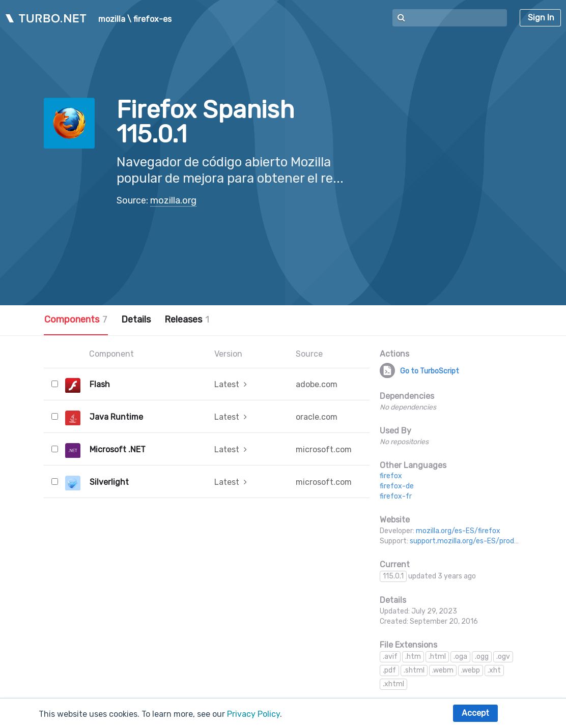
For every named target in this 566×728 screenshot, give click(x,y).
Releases (187, 319)
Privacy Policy (253, 714)
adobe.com (317, 384)
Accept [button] (475, 713)
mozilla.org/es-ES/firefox (458, 531)
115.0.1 (393, 576)
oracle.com (317, 417)
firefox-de (397, 486)
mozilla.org (173, 200)
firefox (391, 476)
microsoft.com (324, 449)
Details (136, 319)
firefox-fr (396, 496)
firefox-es (152, 19)
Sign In (541, 18)
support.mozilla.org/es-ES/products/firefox (483, 541)
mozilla (112, 19)
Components (76, 319)
